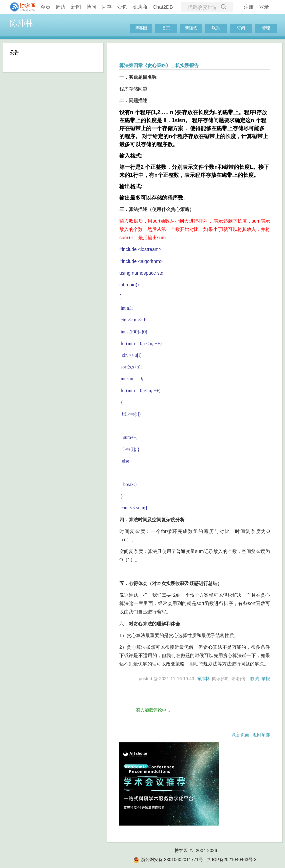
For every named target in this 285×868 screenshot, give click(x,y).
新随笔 (191, 28)
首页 (166, 28)
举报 (266, 679)
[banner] (20, 7)
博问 (91, 7)
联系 (216, 28)
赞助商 (140, 7)
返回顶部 (261, 735)
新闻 (76, 7)
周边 (61, 7)
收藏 (255, 679)
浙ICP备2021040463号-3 (232, 859)
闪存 (107, 7)
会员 (45, 7)
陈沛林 (21, 23)
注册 (249, 7)
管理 (266, 28)
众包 (122, 7)
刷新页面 (241, 735)
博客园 (141, 28)
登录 (264, 7)
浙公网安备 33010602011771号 (168, 859)
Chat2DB (163, 7)
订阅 (241, 28)
